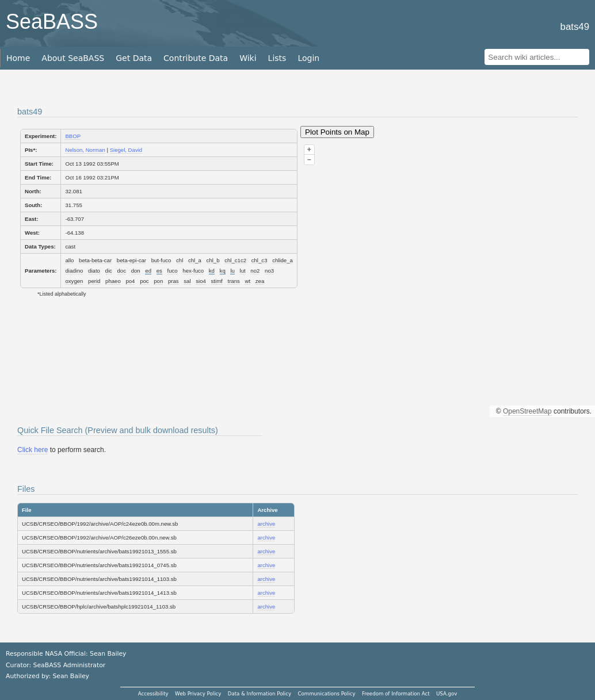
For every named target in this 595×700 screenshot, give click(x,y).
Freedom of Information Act (396, 694)
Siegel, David (126, 150)
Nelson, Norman (85, 150)
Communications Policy (326, 694)
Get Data (134, 58)
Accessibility (153, 694)
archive (266, 524)
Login (308, 58)
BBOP (73, 136)
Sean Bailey (70, 676)
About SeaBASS (73, 58)
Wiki (248, 58)
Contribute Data (196, 58)
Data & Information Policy (260, 694)
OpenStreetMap (527, 411)
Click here (33, 450)
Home (18, 58)
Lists (277, 58)
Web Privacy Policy (198, 694)
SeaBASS (52, 22)
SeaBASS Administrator (70, 665)
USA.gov (447, 694)
